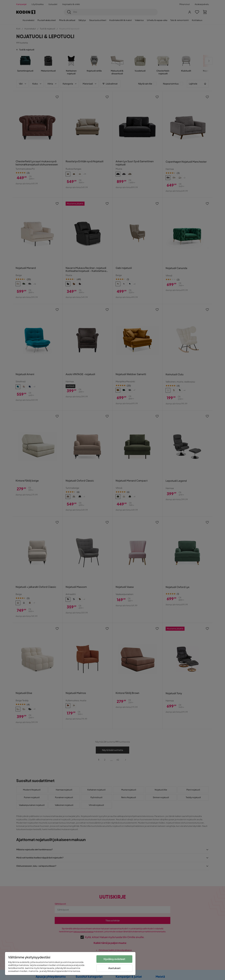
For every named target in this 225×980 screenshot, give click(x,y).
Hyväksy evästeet (114, 959)
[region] (70, 963)
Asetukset (114, 968)
